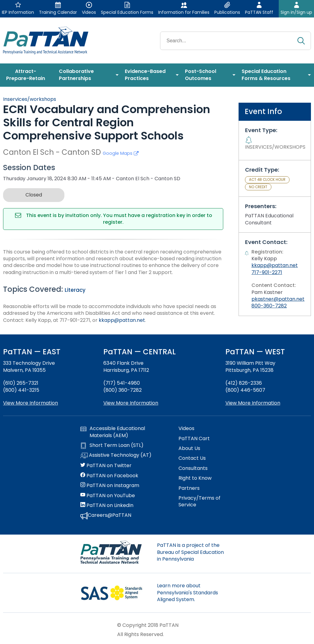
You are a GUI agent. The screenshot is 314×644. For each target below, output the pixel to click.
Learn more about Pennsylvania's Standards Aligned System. (188, 593)
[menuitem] (28, 75)
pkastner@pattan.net (278, 299)
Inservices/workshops (30, 99)
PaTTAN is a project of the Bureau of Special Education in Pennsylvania (190, 552)
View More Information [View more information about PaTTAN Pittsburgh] (253, 403)
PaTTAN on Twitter (106, 466)
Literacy (75, 290)
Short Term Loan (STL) (112, 445)
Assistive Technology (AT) (116, 455)
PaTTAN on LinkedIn (107, 505)
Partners (189, 488)
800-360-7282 (269, 306)
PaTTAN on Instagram (110, 486)
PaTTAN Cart (194, 439)
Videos (186, 429)
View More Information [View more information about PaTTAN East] (31, 403)
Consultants (193, 468)
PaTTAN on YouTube (108, 496)
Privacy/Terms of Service (199, 501)
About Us (189, 448)
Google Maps (121, 153)
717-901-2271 (267, 272)
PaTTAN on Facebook (109, 476)
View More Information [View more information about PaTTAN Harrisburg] (131, 403)
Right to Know (195, 478)
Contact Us (192, 458)
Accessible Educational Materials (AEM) (113, 432)
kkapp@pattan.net (122, 320)
